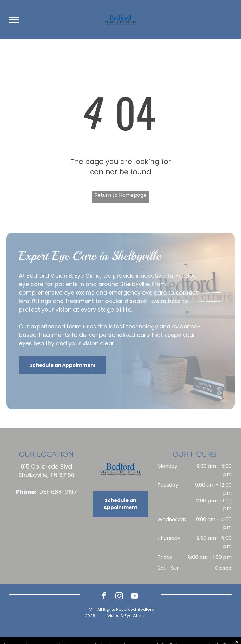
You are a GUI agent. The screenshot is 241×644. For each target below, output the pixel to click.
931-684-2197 (58, 492)
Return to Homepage (120, 195)
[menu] (14, 20)
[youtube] (135, 597)
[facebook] (104, 597)
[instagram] (119, 597)
